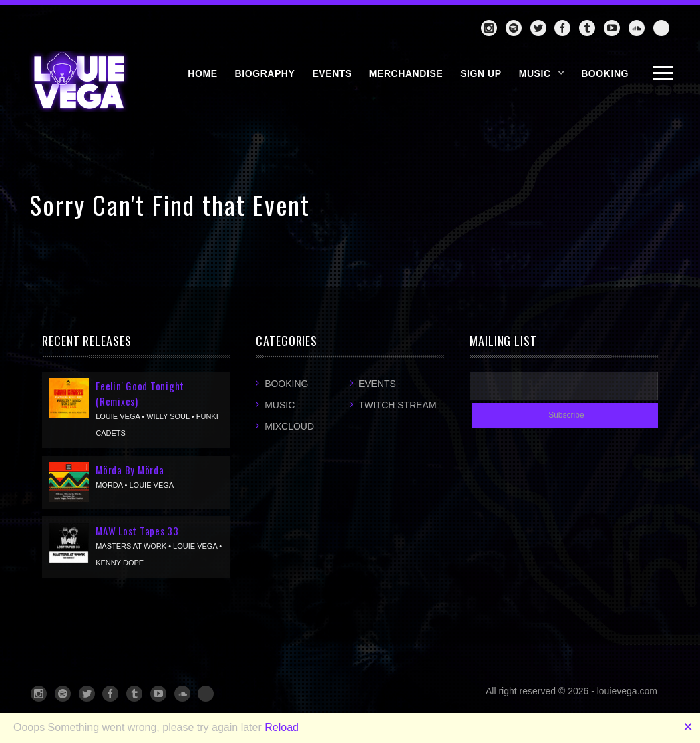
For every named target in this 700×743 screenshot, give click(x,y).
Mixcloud (289, 426)
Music (535, 73)
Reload (282, 727)
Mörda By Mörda (130, 470)
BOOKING (605, 73)
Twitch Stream (398, 405)
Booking (286, 384)
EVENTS (332, 73)
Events (377, 384)
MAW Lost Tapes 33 (137, 531)
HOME (202, 73)
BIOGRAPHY (265, 73)
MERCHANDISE (406, 73)
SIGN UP (481, 73)
